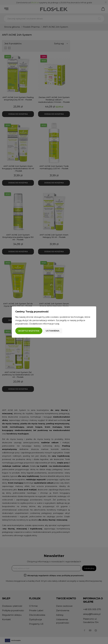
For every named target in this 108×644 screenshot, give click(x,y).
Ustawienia (53, 331)
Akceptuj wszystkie (29, 331)
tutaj (57, 324)
